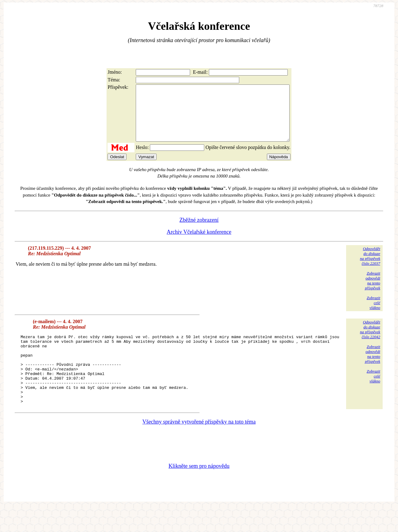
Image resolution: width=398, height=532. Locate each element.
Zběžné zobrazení (199, 231)
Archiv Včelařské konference (199, 243)
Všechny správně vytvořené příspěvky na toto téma (199, 447)
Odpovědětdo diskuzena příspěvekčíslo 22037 (370, 267)
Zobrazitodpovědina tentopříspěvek (373, 292)
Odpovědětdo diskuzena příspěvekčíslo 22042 (370, 340)
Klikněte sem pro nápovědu (199, 491)
